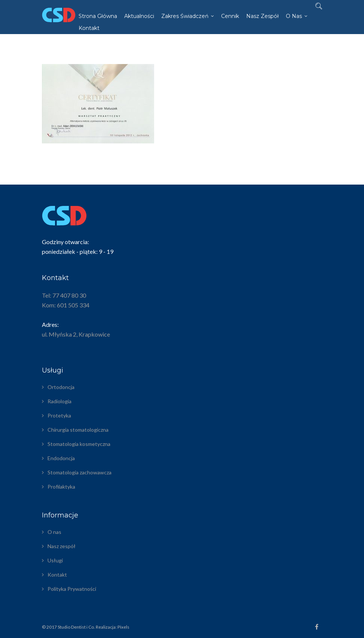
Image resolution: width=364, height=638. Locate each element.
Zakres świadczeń (185, 16)
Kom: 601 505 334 (66, 305)
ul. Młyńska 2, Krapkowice (76, 334)
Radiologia (59, 401)
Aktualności (139, 16)
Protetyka (59, 415)
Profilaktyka (61, 487)
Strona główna (98, 16)
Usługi (55, 560)
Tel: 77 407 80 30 (64, 295)
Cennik (230, 16)
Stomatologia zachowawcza (79, 472)
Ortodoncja (61, 387)
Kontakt (89, 28)
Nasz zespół (262, 16)
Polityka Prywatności (72, 589)
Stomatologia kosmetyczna (79, 444)
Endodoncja (61, 458)
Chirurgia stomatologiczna (78, 430)
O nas (294, 16)
